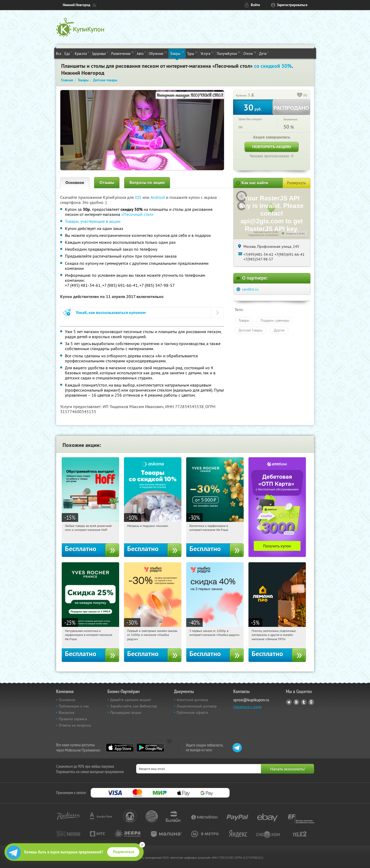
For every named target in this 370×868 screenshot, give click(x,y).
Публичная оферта (192, 712)
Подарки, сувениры (275, 320)
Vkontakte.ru (296, 702)
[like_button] (300, 95)
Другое (279, 330)
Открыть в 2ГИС (296, 234)
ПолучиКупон (229, 53)
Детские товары (251, 330)
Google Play (150, 748)
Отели (250, 53)
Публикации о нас (74, 706)
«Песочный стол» (138, 214)
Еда (68, 53)
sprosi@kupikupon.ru (251, 700)
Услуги (207, 53)
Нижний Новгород (76, 5)
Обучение (158, 53)
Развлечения (122, 53)
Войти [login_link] (255, 5)
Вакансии (67, 712)
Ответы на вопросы (75, 725)
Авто (141, 53)
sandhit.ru (250, 289)
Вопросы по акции (147, 183)
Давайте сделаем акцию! (131, 700)
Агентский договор (192, 700)
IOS (139, 197)
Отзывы (107, 183)
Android (158, 197)
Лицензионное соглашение (263, 235)
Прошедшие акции (126, 712)
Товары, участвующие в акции (93, 221)
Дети (264, 53)
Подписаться (124, 852)
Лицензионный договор (197, 706)
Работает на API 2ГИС (266, 232)
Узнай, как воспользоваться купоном (111, 313)
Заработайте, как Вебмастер (134, 706)
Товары (177, 53)
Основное (75, 183)
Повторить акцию (272, 147)
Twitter (304, 702)
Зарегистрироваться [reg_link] (292, 5)
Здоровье (100, 53)
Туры (192, 53)
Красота (82, 53)
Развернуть (296, 183)
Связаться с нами (248, 707)
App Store (120, 748)
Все (59, 53)
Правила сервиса (73, 719)
